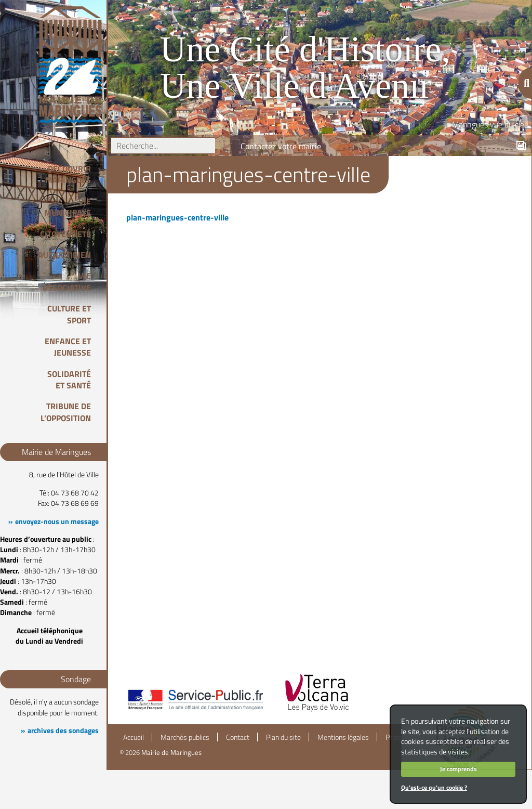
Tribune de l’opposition (66, 412)
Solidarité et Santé (69, 380)
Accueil (134, 737)
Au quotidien (64, 255)
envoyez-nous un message (57, 521)
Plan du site (283, 737)
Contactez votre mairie (281, 146)
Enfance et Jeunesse (68, 347)
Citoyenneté (65, 234)
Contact (238, 737)
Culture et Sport (69, 314)
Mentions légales (343, 737)
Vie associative (67, 281)
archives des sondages (63, 730)
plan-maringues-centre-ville (177, 217)
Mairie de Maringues (171, 752)
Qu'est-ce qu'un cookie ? (434, 787)
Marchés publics (185, 737)
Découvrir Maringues (68, 174)
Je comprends (458, 769)
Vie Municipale (68, 207)
